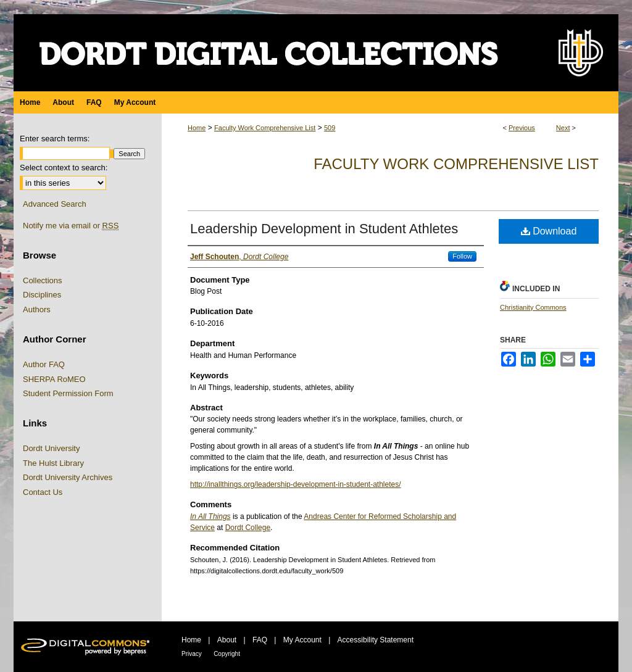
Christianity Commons (533, 307)
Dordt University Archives (68, 477)
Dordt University (51, 448)
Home (197, 128)
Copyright (227, 654)
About (227, 640)
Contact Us (43, 492)
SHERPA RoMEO (54, 379)
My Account (302, 640)
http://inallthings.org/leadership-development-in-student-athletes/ (296, 484)
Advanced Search (55, 204)
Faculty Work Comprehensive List (265, 128)
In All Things (210, 516)
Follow (462, 256)
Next (563, 128)
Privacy (192, 654)
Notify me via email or (71, 226)
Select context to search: (64, 168)
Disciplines (42, 295)
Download (549, 231)
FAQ (260, 640)
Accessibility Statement (376, 640)
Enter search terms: (55, 139)
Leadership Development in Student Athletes (324, 229)
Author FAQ (44, 364)
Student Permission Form (68, 393)
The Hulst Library (53, 463)
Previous (522, 128)
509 (330, 128)
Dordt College (248, 528)
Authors (37, 309)
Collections (43, 280)
